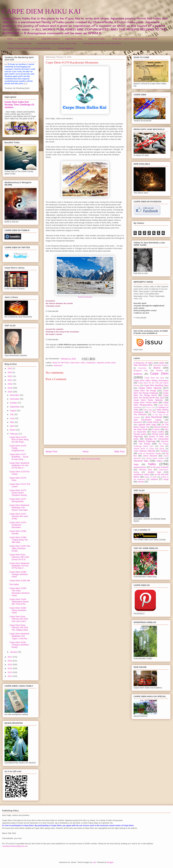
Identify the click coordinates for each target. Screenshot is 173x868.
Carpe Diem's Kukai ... (97, 39)
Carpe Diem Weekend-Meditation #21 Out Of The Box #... (20, 465)
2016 (10, 661)
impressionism (140, 467)
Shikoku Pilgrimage (147, 441)
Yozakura (164, 451)
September (15, 407)
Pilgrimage (138, 436)
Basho (157, 368)
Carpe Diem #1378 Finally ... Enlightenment (18, 448)
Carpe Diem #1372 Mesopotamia (18, 500)
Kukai (166, 422)
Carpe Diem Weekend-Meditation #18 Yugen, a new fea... (20, 636)
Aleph (162, 363)
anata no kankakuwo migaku (149, 453)
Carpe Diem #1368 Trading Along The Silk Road (19, 540)
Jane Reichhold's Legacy (148, 420)
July (12, 414)
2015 (10, 665)
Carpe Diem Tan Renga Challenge (151, 392)
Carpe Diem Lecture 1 (27, 39)
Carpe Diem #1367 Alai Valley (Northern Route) (20, 548)
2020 (10, 384)
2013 (10, 672)
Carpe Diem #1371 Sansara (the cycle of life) (19, 516)
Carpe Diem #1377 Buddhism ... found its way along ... (19, 457)
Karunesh (138, 422)
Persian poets (158, 434)
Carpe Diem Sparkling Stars (156, 385)
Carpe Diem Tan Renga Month (151, 394)
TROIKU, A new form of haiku (19, 43)
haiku (83, 363)
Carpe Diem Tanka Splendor (148, 400)
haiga (136, 464)
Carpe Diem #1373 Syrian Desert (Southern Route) (18, 493)
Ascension (142, 368)
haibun (160, 461)
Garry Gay (148, 410)
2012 (10, 676)
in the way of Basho (160, 467)
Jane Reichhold (153, 417)
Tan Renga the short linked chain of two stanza (102, 43)
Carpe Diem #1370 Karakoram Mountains (18, 525)
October (14, 403)
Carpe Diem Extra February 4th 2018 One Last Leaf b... (19, 619)
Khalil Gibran (153, 422)
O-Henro (156, 429)
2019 (10, 388)
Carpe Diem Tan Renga (145, 391)
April (12, 426)
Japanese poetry (103, 363)
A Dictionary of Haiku (143, 363)
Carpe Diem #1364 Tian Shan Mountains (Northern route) (20, 592)
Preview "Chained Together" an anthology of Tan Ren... (30, 48)
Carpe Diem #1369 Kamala (18, 532)
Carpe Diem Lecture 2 (51, 39)
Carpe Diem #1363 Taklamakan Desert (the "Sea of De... (19, 602)
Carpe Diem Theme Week (146, 402)
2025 (10, 368)
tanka (113, 363)
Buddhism (138, 374)
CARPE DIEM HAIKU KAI (41, 11)
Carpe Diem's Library (74, 39)
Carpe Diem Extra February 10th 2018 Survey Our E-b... (19, 557)
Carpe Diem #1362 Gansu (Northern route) (18, 610)
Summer (165, 441)
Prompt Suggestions (66, 48)
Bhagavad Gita (141, 371)
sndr (94, 862)
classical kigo (141, 461)
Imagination (91, 363)
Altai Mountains (141, 365)
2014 (10, 668)
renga (166, 479)
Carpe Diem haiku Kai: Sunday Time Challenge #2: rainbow (20, 105)
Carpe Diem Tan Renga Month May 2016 (151, 396)
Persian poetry (140, 434)
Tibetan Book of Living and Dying (149, 449)
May (12, 422)
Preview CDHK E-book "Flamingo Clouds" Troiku (57, 43)
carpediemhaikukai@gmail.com (15, 846)
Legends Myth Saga (147, 425)
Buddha (159, 371)
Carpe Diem (75, 363)
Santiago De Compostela (157, 439)
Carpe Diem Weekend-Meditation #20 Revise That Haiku (20, 508)
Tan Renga (144, 444)
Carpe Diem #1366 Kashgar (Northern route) (19, 574)
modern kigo (154, 472)
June (12, 418)
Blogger (110, 862)
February (14, 434)
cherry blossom (150, 456)
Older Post (119, 452)
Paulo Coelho (158, 432)
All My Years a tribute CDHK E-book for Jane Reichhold (135, 39)
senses (141, 482)
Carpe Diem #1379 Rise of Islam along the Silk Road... (19, 440)
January (14, 652)
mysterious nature (142, 474)
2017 (10, 657)
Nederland (58, 365)
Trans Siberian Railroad (144, 451)
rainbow (154, 479)
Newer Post (51, 452)
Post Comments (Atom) (91, 459)
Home (10, 39)
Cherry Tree (150, 407)
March (13, 430)
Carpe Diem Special (150, 388)
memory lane (145, 470)
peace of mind (150, 477)
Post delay (14, 584)
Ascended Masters (161, 365)
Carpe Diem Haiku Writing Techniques (151, 381)
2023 (10, 372)
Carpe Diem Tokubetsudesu (151, 404)
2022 (10, 376)
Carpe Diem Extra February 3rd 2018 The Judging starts (19, 628)
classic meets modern (155, 458)
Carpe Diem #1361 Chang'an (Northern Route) (19, 645)
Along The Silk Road (60, 363)
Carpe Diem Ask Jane (154, 378)
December (15, 395)
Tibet (162, 446)
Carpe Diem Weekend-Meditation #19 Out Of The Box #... (20, 566)
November (15, 399)
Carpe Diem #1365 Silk (20, 581)
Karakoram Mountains (85, 297)
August (13, 411)
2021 (10, 380)
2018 (10, 392)
